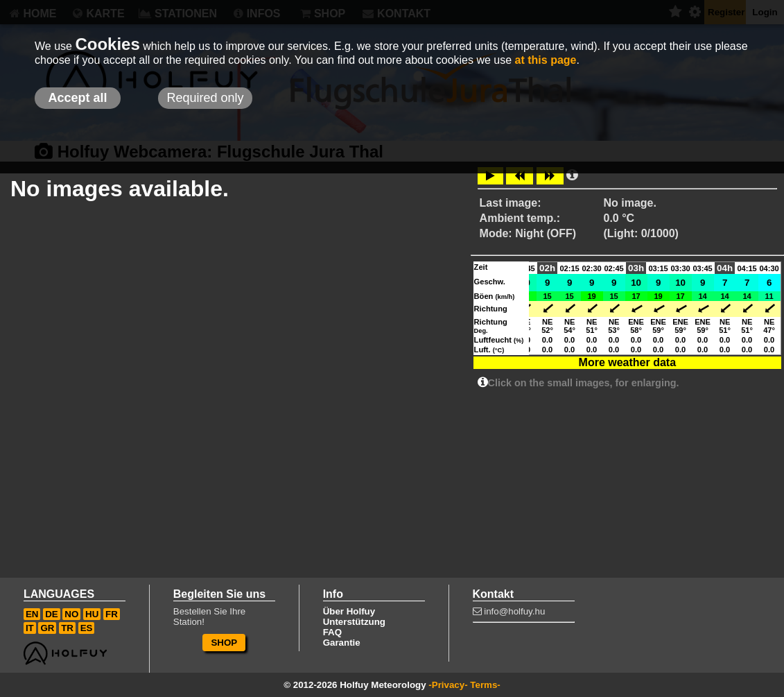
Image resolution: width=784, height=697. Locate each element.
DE (52, 614)
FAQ (332, 632)
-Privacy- (448, 685)
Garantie (342, 643)
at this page (546, 60)
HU (92, 614)
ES (87, 628)
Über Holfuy (349, 611)
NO (71, 614)
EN (32, 614)
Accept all (77, 98)
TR (67, 628)
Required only (205, 98)
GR (47, 628)
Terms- (485, 685)
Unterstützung (354, 622)
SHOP (224, 643)
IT (30, 628)
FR (112, 614)
